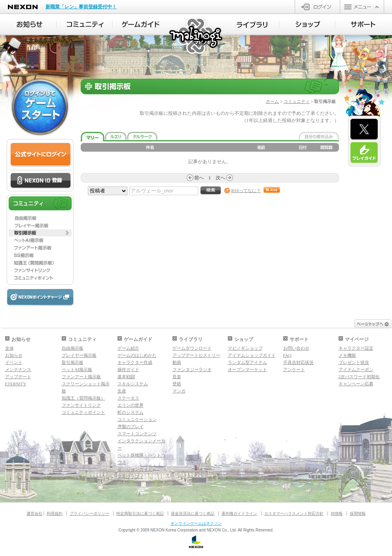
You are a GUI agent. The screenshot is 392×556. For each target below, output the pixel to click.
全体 (9, 348)
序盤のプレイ (131, 427)
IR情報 (337, 513)
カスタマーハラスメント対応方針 (294, 513)
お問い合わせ (296, 348)
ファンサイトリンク (81, 405)
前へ (199, 178)
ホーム (272, 101)
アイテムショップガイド (252, 355)
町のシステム (131, 412)
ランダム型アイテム (247, 362)
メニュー (362, 7)
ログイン (317, 7)
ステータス (128, 398)
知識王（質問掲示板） (83, 398)
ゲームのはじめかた (137, 355)
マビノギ (196, 36)
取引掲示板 (73, 362)
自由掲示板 (73, 348)
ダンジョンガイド (135, 469)
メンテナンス (18, 369)
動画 (177, 362)
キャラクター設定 (356, 348)
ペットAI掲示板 (77, 369)
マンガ (179, 391)
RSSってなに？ (246, 190)
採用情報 (358, 513)
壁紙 (177, 384)
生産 (122, 391)
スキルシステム (133, 384)
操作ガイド (128, 369)
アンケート (294, 369)
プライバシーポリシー (89, 513)
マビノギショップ (245, 348)
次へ (220, 178)
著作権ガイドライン (239, 513)
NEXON (23, 7)
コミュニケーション (137, 419)
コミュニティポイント (83, 412)
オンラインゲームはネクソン (196, 523)
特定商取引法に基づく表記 (140, 513)
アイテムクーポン (356, 369)
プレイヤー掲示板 (79, 355)
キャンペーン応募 (356, 384)
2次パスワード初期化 (359, 377)
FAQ (287, 355)
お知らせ (14, 355)
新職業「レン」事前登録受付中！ (81, 7)
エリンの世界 (131, 405)
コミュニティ (297, 101)
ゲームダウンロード (192, 348)
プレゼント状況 (354, 362)
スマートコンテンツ (137, 434)
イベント (14, 362)
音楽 (177, 377)
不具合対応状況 (298, 362)
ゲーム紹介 (128, 348)
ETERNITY (16, 384)
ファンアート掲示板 (81, 377)
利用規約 (55, 513)
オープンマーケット (247, 369)
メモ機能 (347, 355)
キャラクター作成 (135, 362)
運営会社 (34, 513)
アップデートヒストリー (196, 355)
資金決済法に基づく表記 (193, 513)
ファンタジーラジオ (192, 369)
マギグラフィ (131, 476)
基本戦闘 (126, 377)
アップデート (18, 377)
